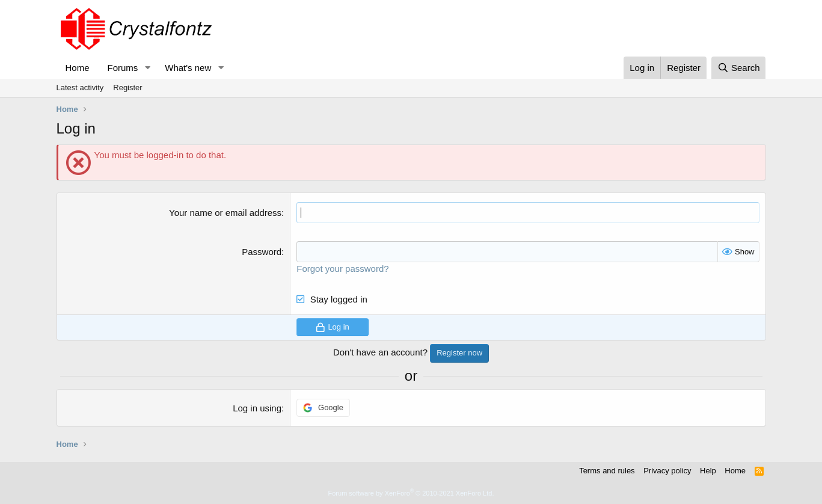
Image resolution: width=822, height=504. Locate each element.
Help (708, 471)
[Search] (739, 68)
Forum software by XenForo (411, 493)
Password (262, 252)
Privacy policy (667, 471)
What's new (188, 68)
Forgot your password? (342, 269)
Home (78, 68)
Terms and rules (607, 471)
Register (127, 88)
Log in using (257, 408)
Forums (123, 68)
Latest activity (80, 88)
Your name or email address (225, 213)
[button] (147, 68)
